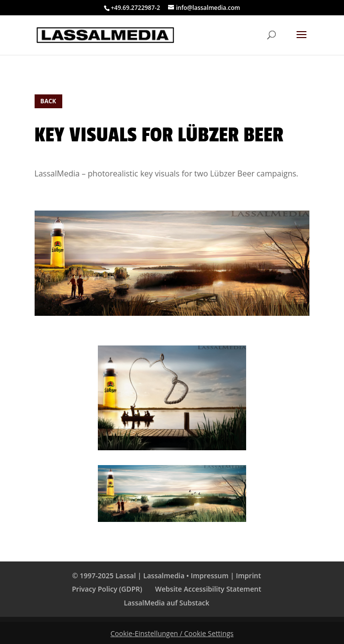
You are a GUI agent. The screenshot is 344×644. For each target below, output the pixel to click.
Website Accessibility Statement (208, 589)
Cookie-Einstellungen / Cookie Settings (172, 633)
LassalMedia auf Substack (166, 603)
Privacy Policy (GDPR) (107, 589)
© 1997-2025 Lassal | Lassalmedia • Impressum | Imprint (167, 576)
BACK (48, 101)
